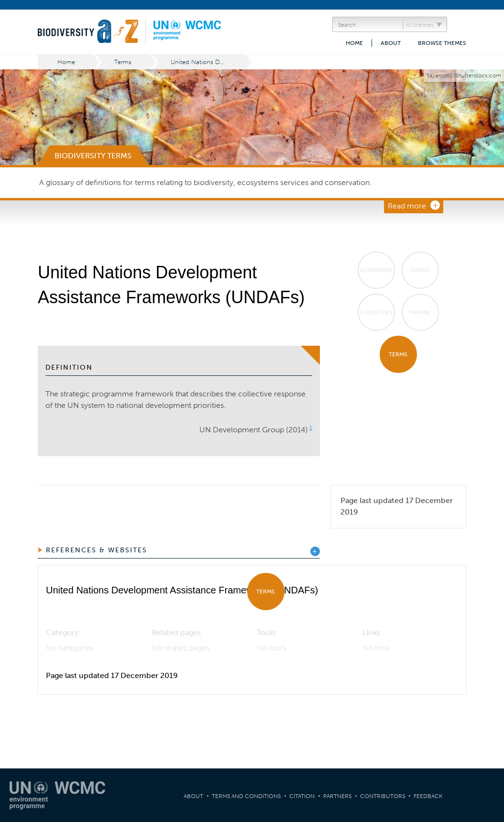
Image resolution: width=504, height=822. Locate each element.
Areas (420, 270)
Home (354, 43)
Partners (337, 796)
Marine (420, 312)
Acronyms (376, 270)
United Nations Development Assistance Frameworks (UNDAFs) (209, 62)
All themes (420, 25)
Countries (376, 312)
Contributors (383, 796)
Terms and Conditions (246, 796)
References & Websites (97, 550)
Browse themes (442, 43)
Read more (407, 206)
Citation (302, 796)
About (391, 43)
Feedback (428, 796)
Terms (123, 62)
